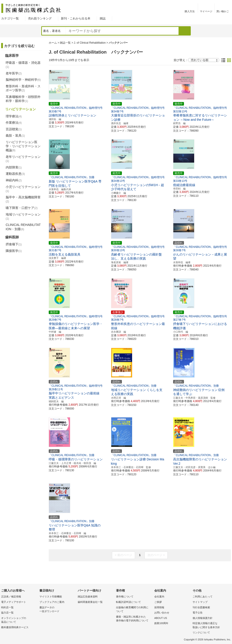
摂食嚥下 (14, 244)
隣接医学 (14, 251)
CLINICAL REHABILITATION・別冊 (23, 227)
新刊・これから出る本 (76, 18)
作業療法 (14, 123)
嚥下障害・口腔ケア (22, 208)
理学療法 (14, 116)
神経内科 (14, 180)
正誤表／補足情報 (11, 597)
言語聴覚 (14, 129)
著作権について (125, 597)
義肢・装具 (15, 135)
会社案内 (159, 597)
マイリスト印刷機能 (51, 597)
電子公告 (198, 613)
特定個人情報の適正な (211, 626)
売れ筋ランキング (40, 18)
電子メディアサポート (14, 602)
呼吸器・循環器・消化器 (23, 65)
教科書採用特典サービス (15, 627)
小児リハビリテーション (23, 189)
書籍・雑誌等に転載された (134, 619)
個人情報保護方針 (203, 618)
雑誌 (103, 18)
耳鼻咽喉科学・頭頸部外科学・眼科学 (23, 99)
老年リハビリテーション (23, 159)
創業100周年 (161, 623)
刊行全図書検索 (201, 607)
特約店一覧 (7, 607)
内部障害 (14, 167)
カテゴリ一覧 (10, 18)
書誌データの (57, 610)
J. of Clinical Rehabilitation (90, 43)
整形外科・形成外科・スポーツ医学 (23, 88)
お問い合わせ (162, 613)
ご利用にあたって (203, 597)
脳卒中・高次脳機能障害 (23, 199)
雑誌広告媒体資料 (88, 597)
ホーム (53, 43)
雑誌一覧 (65, 43)
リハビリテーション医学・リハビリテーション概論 (23, 146)
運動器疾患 (15, 174)
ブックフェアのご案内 (52, 602)
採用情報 (159, 607)
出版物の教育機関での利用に (134, 610)
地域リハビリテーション (23, 216)
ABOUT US (161, 618)
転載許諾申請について (128, 602)
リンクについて (201, 632)
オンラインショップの (19, 620)
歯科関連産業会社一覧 (90, 602)
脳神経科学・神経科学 (23, 80)
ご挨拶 (158, 602)
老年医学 (14, 73)
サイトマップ (200, 602)
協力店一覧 (7, 613)
